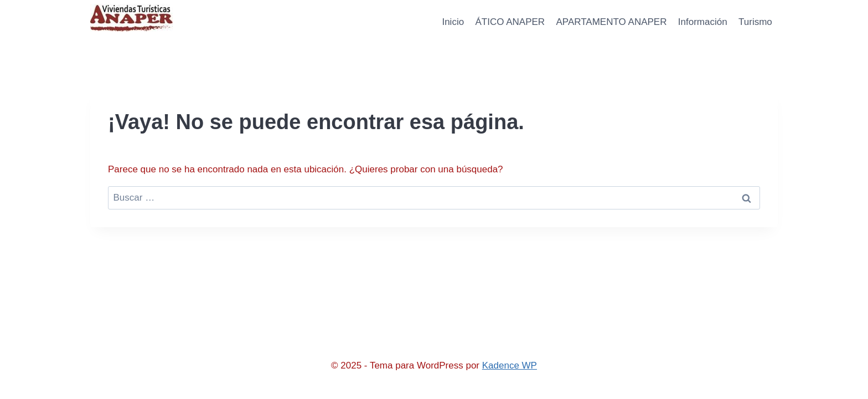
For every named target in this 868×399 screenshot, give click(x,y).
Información (703, 22)
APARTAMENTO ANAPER (612, 22)
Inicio (453, 22)
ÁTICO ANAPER (510, 22)
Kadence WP (510, 365)
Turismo (755, 22)
